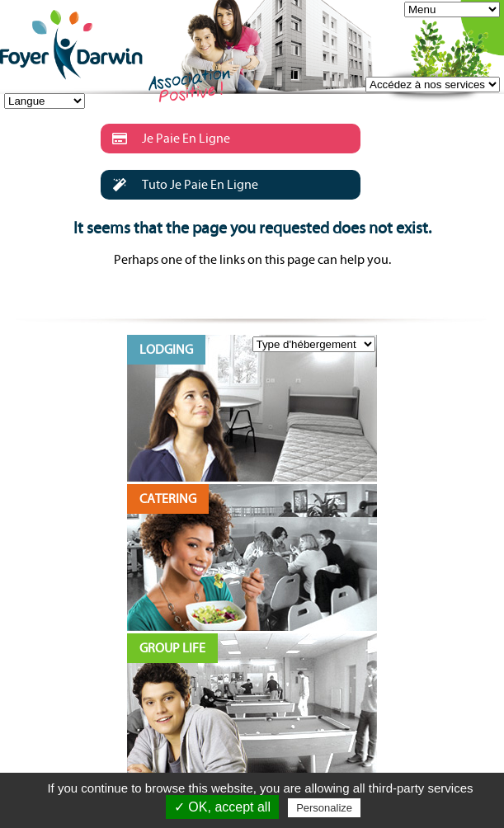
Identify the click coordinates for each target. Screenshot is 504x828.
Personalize (324, 808)
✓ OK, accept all (222, 807)
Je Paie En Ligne (165, 139)
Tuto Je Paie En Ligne (179, 185)
